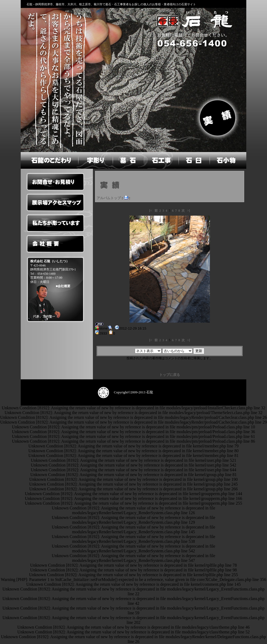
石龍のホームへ (194, 21)
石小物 (228, 160)
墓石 (128, 160)
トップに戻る (170, 375)
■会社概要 (63, 286)
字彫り (95, 160)
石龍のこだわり (49, 160)
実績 (218, 117)
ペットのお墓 (55, 335)
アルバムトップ (109, 198)
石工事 (161, 160)
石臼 (194, 160)
